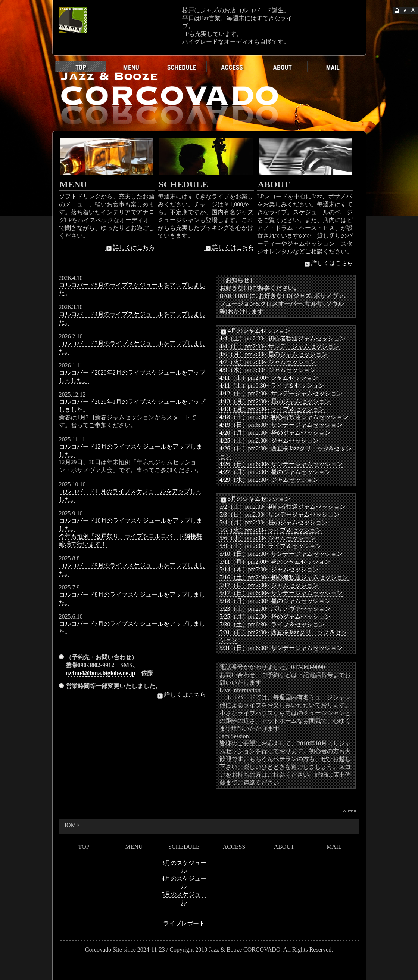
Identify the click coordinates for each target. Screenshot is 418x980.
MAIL (334, 847)
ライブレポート (184, 923)
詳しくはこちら (130, 247)
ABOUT (284, 847)
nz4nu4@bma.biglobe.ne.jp (101, 673)
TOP (84, 847)
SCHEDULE (184, 847)
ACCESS (234, 847)
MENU (134, 847)
